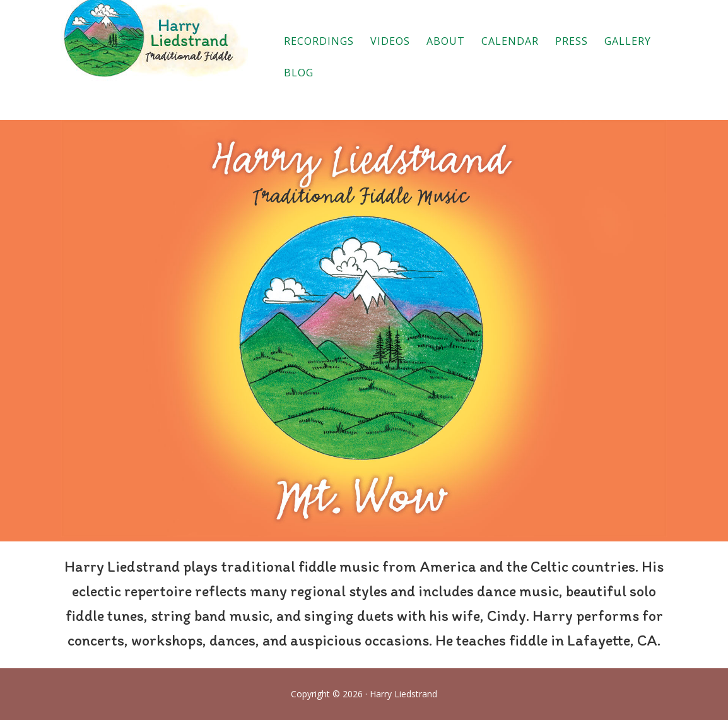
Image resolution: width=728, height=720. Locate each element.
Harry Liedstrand (156, 42)
